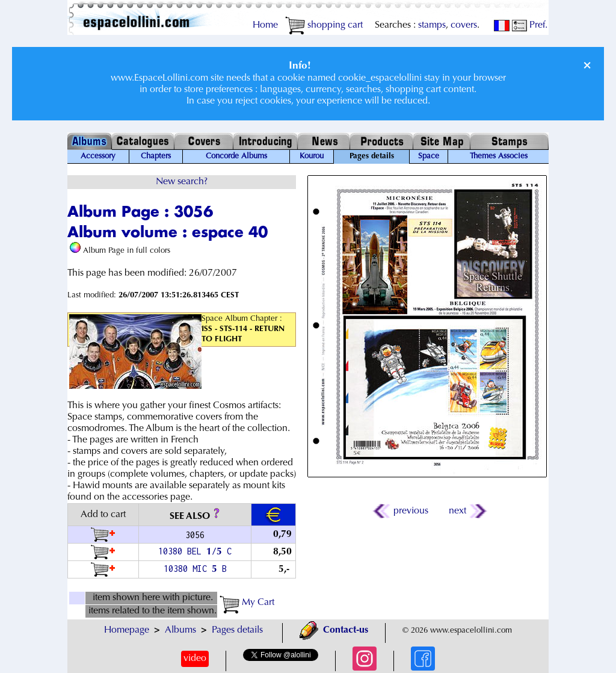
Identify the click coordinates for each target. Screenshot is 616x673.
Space (429, 157)
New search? (182, 182)
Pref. (530, 25)
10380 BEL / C (195, 551)
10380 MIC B (195, 569)
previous (401, 511)
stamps (432, 25)
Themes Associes (499, 157)
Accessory (98, 157)
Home (265, 25)
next (467, 511)
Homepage (127, 630)
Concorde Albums (236, 157)
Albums (180, 630)
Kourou (312, 157)
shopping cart (324, 25)
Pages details (237, 630)
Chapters (156, 157)
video (195, 659)
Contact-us (334, 630)
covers (464, 25)
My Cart (247, 603)
